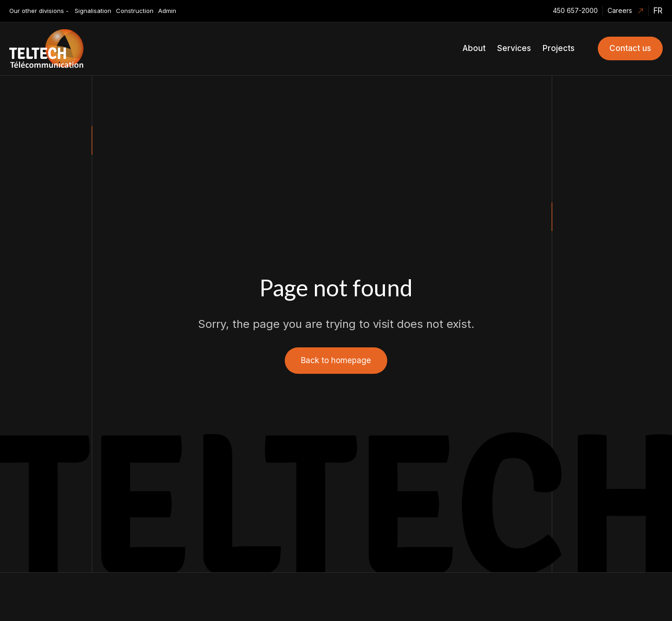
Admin (167, 11)
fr (658, 11)
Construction (135, 11)
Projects (559, 48)
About (474, 48)
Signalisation (93, 11)
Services (514, 48)
